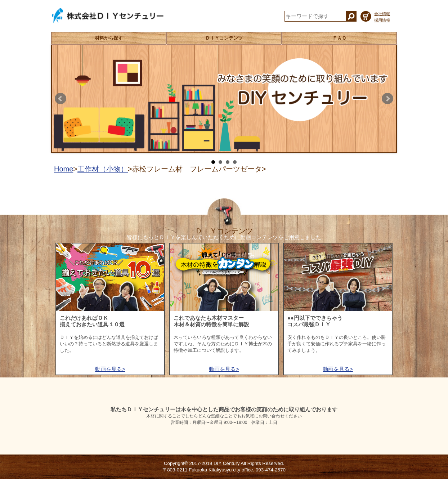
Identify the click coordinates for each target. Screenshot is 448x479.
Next (387, 99)
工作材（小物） (103, 169)
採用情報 (382, 20)
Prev (61, 99)
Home (64, 169)
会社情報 (382, 14)
